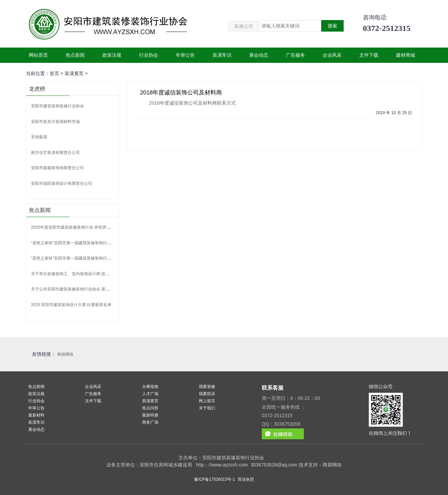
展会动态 (259, 55)
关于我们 (207, 408)
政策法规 (112, 55)
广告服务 (295, 55)
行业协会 (149, 55)
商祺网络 (65, 354)
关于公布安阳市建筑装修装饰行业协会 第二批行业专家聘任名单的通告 (95, 289)
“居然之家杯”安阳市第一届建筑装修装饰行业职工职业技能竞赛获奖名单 (96, 243)
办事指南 (150, 387)
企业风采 (332, 55)
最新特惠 (150, 415)
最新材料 (36, 415)
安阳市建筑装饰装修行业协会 (57, 106)
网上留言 (207, 401)
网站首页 (38, 55)
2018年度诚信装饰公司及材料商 (181, 93)
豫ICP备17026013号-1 (214, 479)
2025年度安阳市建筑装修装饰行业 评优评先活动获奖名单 (83, 227)
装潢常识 (222, 55)
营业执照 (246, 479)
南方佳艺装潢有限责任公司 (55, 153)
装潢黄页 (74, 73)
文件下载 (369, 55)
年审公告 (185, 55)
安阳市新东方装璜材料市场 (55, 122)
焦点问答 (150, 408)
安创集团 (39, 137)
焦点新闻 (75, 55)
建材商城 (406, 55)
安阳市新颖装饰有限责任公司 (57, 168)
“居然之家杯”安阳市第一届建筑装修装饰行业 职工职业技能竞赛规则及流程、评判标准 (108, 258)
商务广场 (150, 422)
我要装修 (207, 387)
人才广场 (150, 394)
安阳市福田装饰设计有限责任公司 (62, 183)
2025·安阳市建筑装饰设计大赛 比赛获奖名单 (71, 305)
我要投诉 (207, 394)
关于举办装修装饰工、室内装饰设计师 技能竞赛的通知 (80, 274)
